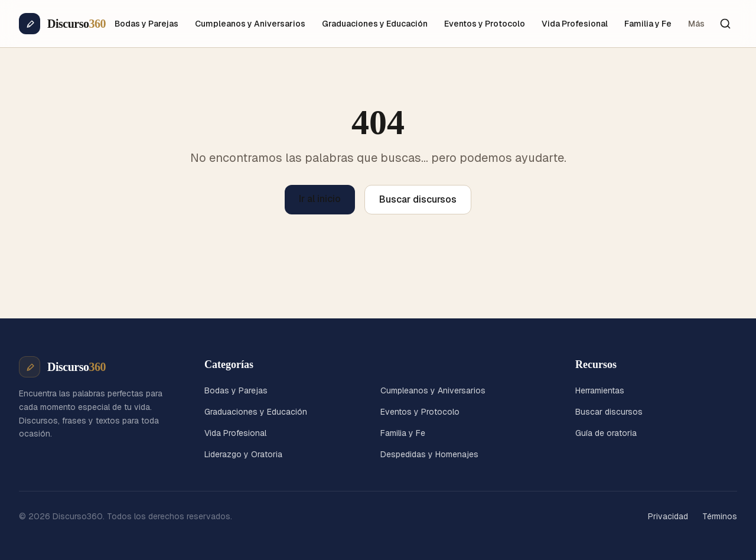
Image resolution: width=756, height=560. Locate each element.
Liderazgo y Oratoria (243, 454)
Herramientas (600, 390)
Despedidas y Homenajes (429, 454)
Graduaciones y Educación (375, 24)
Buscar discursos (418, 199)
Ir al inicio (320, 199)
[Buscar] (725, 24)
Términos (720, 516)
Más (696, 24)
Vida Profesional (575, 24)
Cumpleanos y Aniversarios (250, 24)
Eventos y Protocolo (485, 24)
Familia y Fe (648, 24)
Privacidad (668, 516)
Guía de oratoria (606, 433)
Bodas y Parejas (146, 24)
